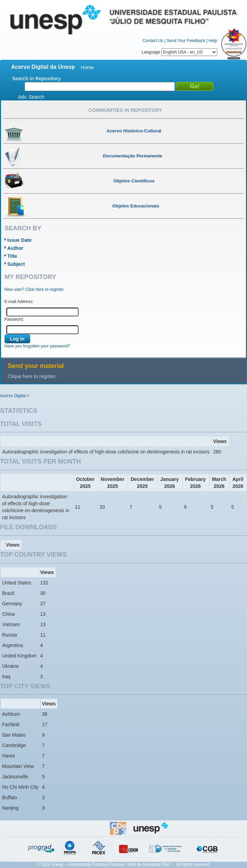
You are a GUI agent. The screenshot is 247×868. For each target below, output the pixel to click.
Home (87, 67)
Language (179, 52)
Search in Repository (36, 79)
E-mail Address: (19, 302)
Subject (16, 264)
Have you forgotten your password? (37, 346)
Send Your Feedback (186, 41)
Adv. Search (31, 97)
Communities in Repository (125, 110)
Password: (14, 319)
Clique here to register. (32, 376)
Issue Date (19, 240)
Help (213, 41)
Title (12, 256)
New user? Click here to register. (35, 289)
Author (15, 248)
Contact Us (153, 41)
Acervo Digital (13, 396)
